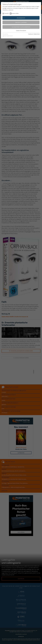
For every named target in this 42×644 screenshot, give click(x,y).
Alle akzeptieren (21, 18)
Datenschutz (37, 34)
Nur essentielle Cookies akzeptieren (21, 27)
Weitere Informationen (21, 31)
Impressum (31, 34)
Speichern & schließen (21, 22)
